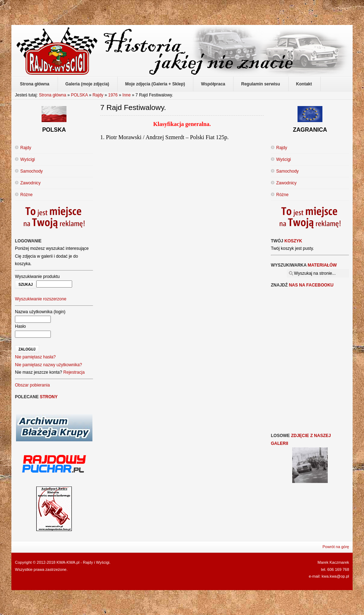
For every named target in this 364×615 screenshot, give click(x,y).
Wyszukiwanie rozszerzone (41, 299)
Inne (126, 95)
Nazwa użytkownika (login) (40, 312)
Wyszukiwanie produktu (37, 277)
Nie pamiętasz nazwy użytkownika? (49, 365)
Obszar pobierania (32, 385)
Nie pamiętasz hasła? (35, 357)
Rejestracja (74, 372)
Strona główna (52, 95)
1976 (113, 95)
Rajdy (98, 95)
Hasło (20, 326)
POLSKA (79, 95)
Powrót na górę (336, 547)
